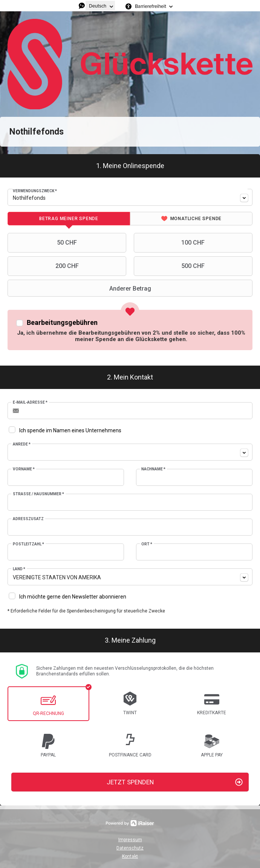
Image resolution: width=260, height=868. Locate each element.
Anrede (22, 444)
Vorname (24, 469)
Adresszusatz (28, 519)
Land (19, 569)
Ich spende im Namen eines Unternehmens (70, 430)
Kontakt (130, 856)
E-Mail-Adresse (30, 402)
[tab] (69, 219)
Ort (147, 544)
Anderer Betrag (80, 288)
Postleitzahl (28, 544)
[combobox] (130, 197)
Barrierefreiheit (151, 6)
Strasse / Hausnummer (38, 494)
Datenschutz (130, 848)
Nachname (153, 469)
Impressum (130, 840)
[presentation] (69, 219)
